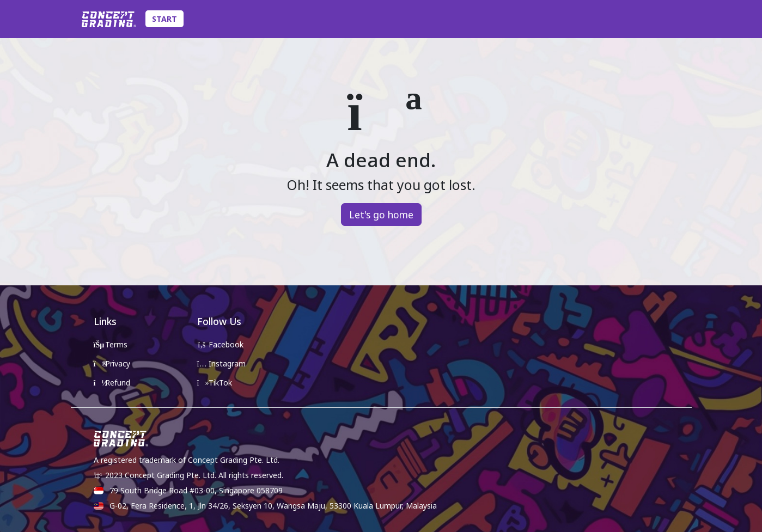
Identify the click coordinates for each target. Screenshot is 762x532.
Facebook (221, 344)
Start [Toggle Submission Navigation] (164, 19)
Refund (112, 383)
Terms (111, 344)
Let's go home (381, 215)
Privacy (112, 363)
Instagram (222, 363)
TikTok (215, 383)
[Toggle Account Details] (683, 19)
